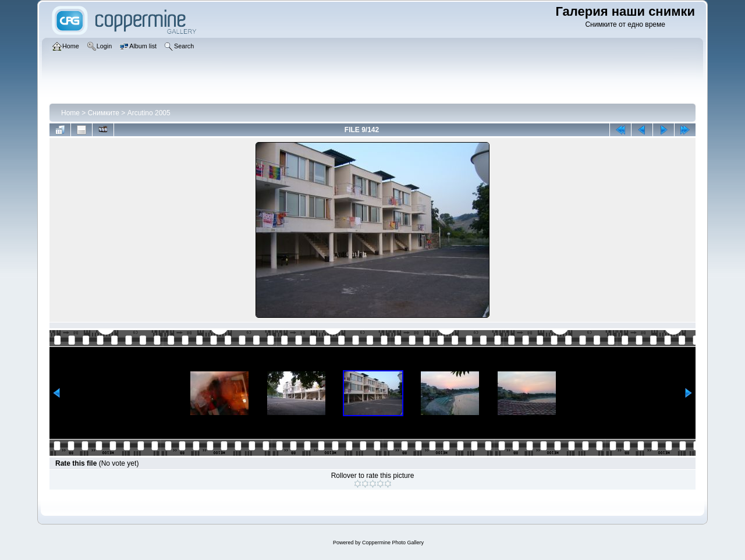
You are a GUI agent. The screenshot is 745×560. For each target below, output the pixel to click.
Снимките (104, 113)
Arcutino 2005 (149, 113)
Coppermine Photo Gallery (393, 543)
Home (70, 113)
